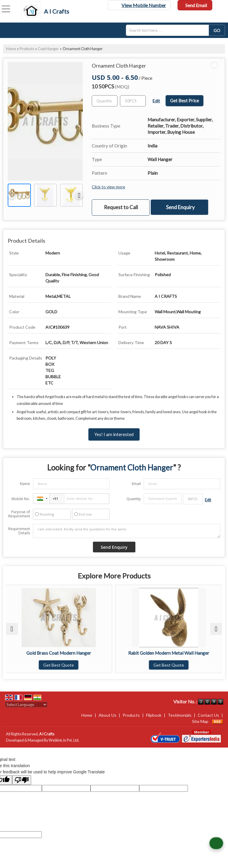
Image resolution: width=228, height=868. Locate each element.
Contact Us (208, 715)
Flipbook (154, 715)
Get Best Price (185, 101)
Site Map (200, 721)
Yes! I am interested (114, 434)
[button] (144, 5)
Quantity (134, 499)
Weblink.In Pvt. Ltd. (64, 740)
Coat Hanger (48, 49)
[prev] (12, 195)
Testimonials (180, 715)
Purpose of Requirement (19, 514)
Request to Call (121, 207)
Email (136, 484)
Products (27, 49)
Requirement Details (19, 531)
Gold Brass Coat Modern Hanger (59, 653)
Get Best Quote (59, 665)
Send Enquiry (180, 207)
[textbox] (169, 30)
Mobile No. (21, 499)
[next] (79, 195)
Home (11, 49)
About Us (107, 715)
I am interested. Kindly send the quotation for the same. (127, 531)
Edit (156, 101)
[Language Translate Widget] (26, 705)
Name (25, 484)
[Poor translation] (22, 780)
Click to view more (108, 187)
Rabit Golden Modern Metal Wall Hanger (169, 653)
